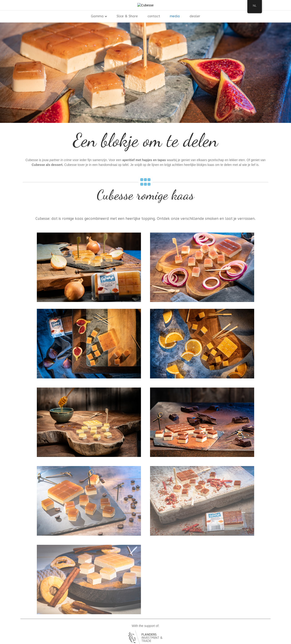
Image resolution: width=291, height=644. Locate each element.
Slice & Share (127, 39)
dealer (195, 39)
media (175, 39)
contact (154, 39)
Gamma (97, 39)
